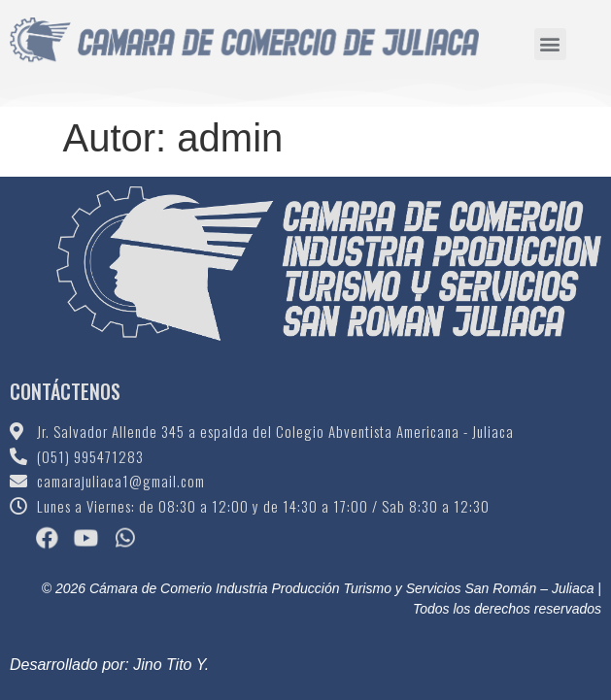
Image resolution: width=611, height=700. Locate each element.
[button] (550, 40)
